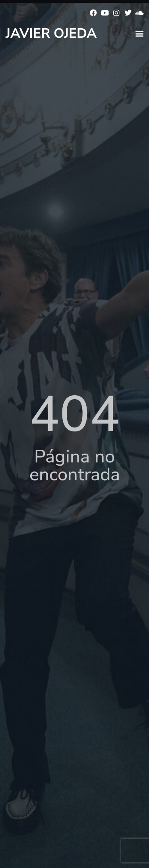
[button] (139, 33)
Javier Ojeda (51, 33)
